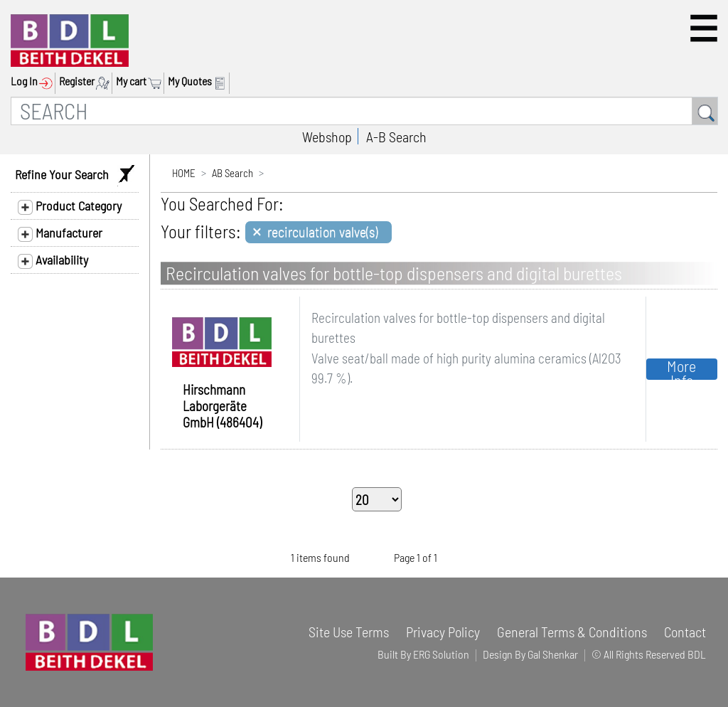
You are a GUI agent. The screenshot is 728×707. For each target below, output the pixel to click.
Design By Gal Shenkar (530, 654)
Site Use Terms (349, 632)
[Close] (318, 232)
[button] (704, 28)
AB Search (232, 173)
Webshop (327, 137)
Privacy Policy (443, 632)
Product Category (70, 206)
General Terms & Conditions (572, 632)
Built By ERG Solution (423, 654)
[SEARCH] (352, 111)
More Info (681, 369)
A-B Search (396, 137)
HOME (184, 173)
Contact (685, 632)
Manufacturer (60, 233)
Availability (53, 260)
